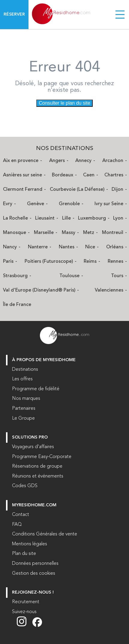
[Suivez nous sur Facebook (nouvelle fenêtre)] (37, 626)
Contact (21, 515)
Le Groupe (23, 418)
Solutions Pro (30, 437)
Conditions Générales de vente (45, 534)
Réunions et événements (38, 476)
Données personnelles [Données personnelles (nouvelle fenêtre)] (35, 564)
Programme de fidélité (36, 389)
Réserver (14, 14)
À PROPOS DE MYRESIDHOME (44, 360)
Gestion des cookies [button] (34, 574)
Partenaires (24, 409)
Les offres (22, 379)
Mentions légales (30, 544)
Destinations (25, 370)
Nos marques (26, 399)
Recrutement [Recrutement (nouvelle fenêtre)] (26, 602)
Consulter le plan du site (64, 103)
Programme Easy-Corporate (42, 457)
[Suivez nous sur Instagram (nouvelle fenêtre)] (25, 626)
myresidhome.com (34, 505)
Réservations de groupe (37, 466)
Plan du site (24, 554)
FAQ (17, 525)
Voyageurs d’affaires (33, 447)
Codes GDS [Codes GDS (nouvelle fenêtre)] (25, 486)
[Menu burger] (120, 14)
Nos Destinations (65, 149)
